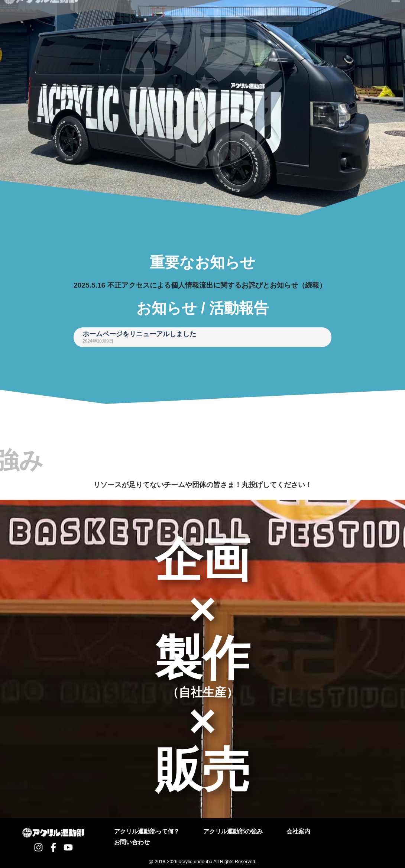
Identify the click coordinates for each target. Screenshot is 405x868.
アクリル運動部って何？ (147, 831)
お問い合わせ (132, 842)
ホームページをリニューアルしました (139, 334)
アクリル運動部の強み (233, 831)
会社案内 (298, 831)
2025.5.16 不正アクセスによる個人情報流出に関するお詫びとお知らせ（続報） (200, 285)
